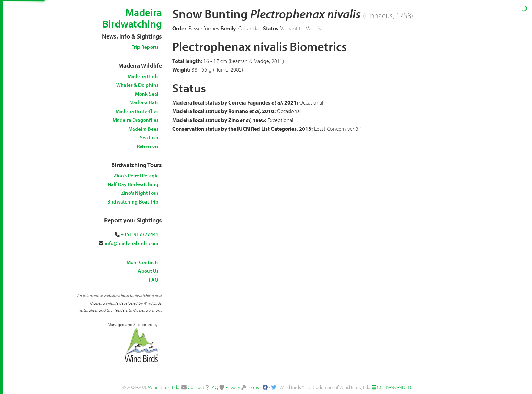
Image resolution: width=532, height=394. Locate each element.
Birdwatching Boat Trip (133, 202)
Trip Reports (145, 47)
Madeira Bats (144, 102)
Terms (253, 387)
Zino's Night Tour (140, 193)
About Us (148, 271)
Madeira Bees (143, 129)
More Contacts (142, 262)
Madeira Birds (143, 76)
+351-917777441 (140, 234)
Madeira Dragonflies (136, 120)
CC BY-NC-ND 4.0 (395, 387)
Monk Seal (147, 94)
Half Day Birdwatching (133, 184)
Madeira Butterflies (137, 111)
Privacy (233, 387)
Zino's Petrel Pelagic (136, 176)
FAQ (154, 280)
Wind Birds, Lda (164, 387)
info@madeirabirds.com (131, 243)
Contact (196, 387)
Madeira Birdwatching (132, 18)
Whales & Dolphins (137, 85)
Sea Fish (149, 137)
